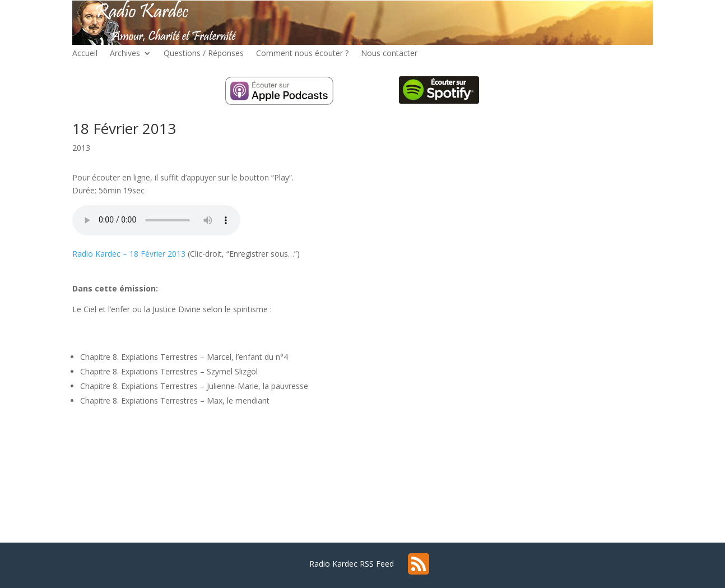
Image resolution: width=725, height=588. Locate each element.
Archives (125, 54)
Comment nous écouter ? (302, 54)
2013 (81, 148)
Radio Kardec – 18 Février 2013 (129, 254)
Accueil (85, 54)
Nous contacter (389, 54)
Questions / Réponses (204, 54)
